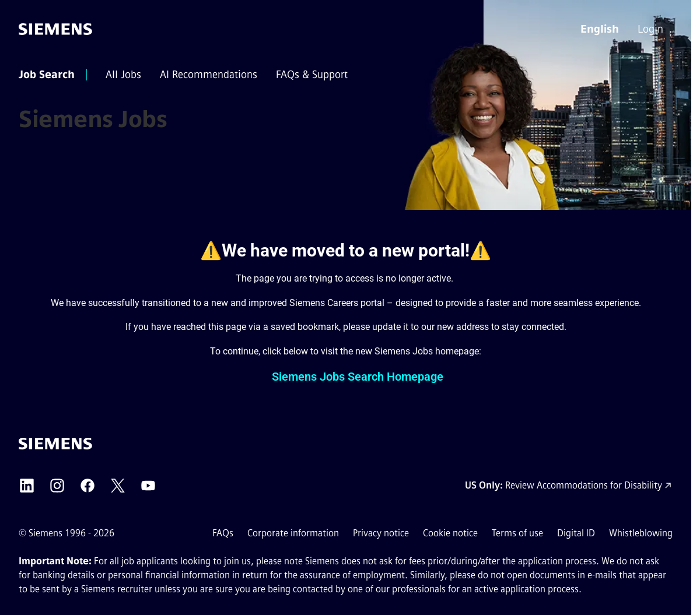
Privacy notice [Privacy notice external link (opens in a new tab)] (381, 533)
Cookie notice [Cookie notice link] (450, 533)
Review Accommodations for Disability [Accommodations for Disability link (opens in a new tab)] (584, 485)
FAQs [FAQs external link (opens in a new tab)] (223, 533)
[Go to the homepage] (55, 29)
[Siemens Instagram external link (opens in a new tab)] (57, 486)
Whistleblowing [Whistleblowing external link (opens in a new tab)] (641, 533)
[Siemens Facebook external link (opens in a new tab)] (87, 486)
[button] (600, 29)
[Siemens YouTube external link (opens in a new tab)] (148, 486)
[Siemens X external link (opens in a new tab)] (118, 486)
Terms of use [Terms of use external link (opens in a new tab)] (517, 533)
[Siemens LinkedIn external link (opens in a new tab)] (27, 486)
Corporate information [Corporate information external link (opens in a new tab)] (293, 533)
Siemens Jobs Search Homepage (358, 377)
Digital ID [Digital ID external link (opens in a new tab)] (576, 533)
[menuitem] (652, 29)
